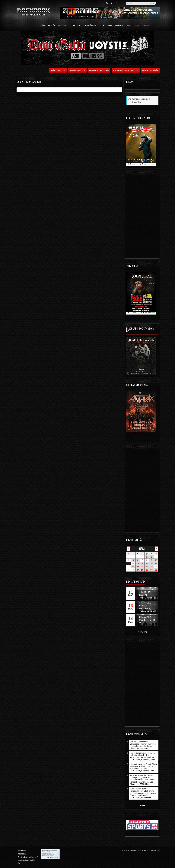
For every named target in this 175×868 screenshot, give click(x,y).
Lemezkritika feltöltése (99, 70)
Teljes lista (142, 632)
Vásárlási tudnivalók (26, 860)
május (142, 548)
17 (156, 563)
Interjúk (52, 26)
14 (142, 563)
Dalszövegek (92, 26)
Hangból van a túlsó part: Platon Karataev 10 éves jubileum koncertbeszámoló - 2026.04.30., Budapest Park (144, 767)
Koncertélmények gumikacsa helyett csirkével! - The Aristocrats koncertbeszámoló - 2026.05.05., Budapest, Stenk (143, 756)
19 (133, 567)
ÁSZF (20, 864)
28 (142, 570)
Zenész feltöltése (58, 70)
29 (147, 570)
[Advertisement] (142, 215)
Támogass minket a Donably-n (138, 26)
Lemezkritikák (107, 26)
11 (129, 563)
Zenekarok (63, 26)
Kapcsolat (22, 854)
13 (138, 563)
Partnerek (22, 851)
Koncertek (77, 26)
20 (138, 567)
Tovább (142, 805)
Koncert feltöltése (150, 70)
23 (151, 567)
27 (138, 570)
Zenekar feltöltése (77, 70)
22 (147, 567)
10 (156, 560)
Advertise (119, 26)
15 (147, 563)
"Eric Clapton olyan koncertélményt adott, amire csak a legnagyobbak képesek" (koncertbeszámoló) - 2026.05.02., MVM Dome (143, 793)
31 (156, 570)
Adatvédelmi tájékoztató (28, 857)
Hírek (43, 26)
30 (151, 570)
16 (151, 563)
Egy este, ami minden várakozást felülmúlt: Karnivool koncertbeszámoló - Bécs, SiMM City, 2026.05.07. (143, 745)
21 (142, 567)
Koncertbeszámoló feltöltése (126, 70)
